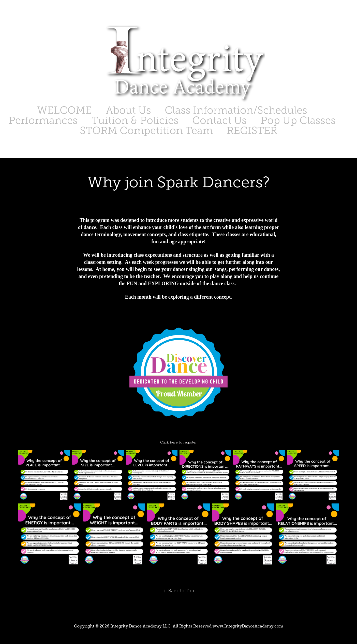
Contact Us (219, 120)
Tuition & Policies (135, 120)
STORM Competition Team (146, 131)
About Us (128, 110)
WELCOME (64, 110)
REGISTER (252, 131)
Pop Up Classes (298, 120)
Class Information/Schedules (236, 110)
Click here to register (178, 442)
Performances (43, 120)
